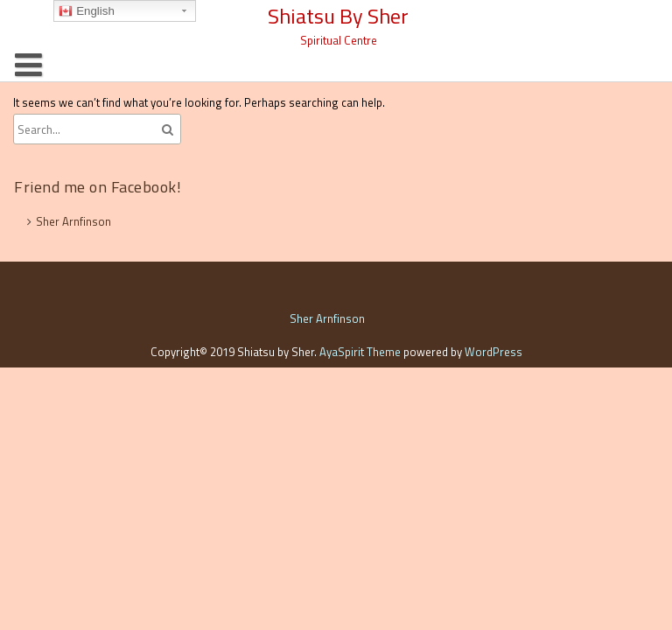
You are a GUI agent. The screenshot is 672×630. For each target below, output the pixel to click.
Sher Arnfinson (73, 221)
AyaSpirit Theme (360, 352)
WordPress (493, 352)
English (86, 11)
